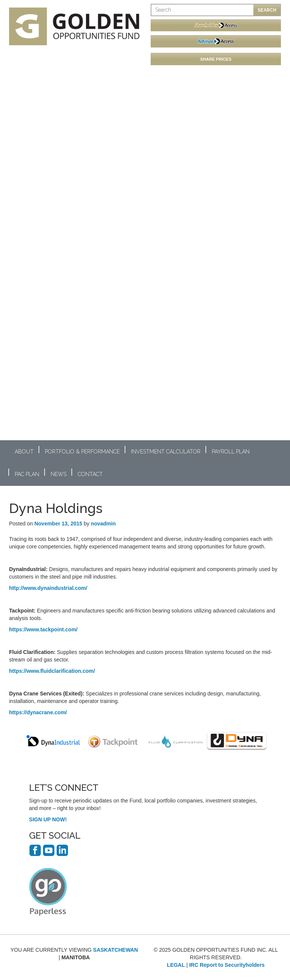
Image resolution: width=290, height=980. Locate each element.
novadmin (103, 524)
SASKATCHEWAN (116, 950)
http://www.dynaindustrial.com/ (48, 588)
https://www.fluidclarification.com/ (52, 671)
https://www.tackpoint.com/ (43, 629)
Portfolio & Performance (82, 452)
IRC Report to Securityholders (227, 965)
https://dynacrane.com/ (38, 712)
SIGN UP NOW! (48, 819)
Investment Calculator (166, 452)
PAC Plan (27, 474)
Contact (90, 474)
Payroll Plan (231, 452)
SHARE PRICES (216, 59)
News (59, 474)
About (24, 452)
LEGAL (176, 965)
